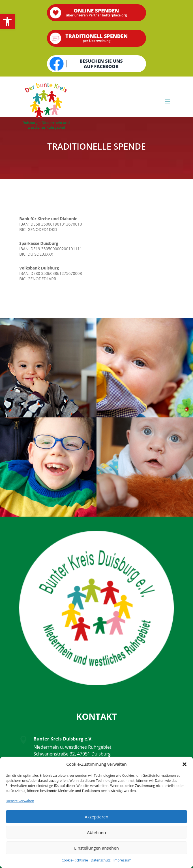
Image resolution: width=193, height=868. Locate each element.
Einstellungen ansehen (97, 848)
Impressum (122, 860)
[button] (7, 22)
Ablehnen (97, 832)
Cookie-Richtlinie (75, 860)
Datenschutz (101, 860)
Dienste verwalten (20, 801)
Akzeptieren (96, 817)
